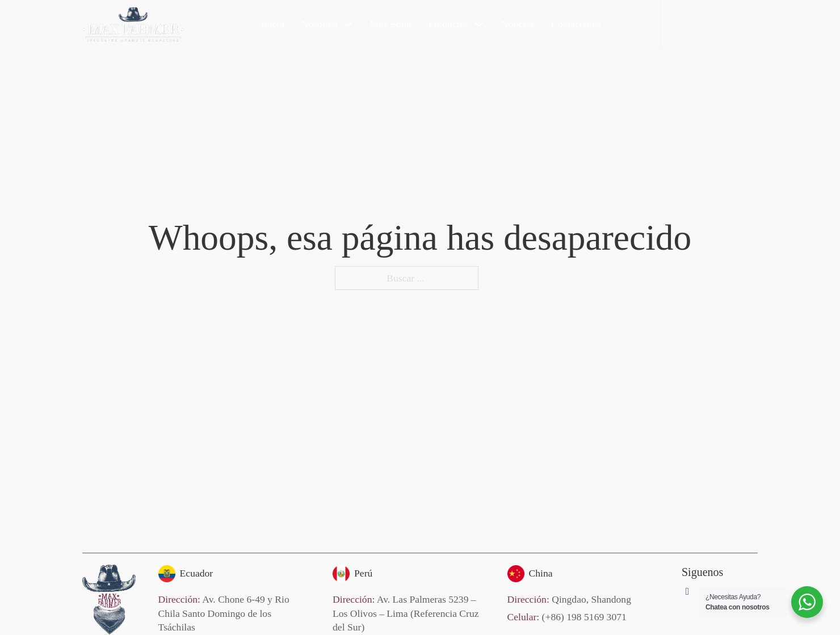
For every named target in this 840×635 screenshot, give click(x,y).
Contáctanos (576, 24)
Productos (448, 24)
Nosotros (320, 24)
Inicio (273, 24)
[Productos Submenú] (479, 24)
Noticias (518, 24)
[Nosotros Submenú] (348, 24)
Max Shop (391, 24)
